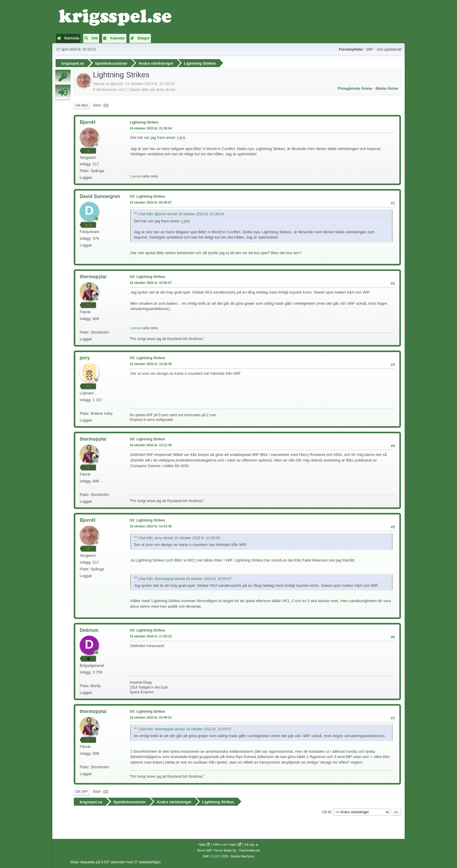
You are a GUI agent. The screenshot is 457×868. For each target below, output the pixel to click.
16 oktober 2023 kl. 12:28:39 (151, 364)
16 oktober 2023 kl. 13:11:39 (151, 445)
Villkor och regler (225, 844)
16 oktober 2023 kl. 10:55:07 (151, 282)
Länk (181, 138)
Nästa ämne (387, 88)
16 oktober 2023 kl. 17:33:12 (151, 636)
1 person (136, 176)
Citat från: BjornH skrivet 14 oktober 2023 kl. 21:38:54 (181, 214)
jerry (85, 358)
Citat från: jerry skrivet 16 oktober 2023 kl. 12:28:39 (179, 538)
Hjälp (202, 844)
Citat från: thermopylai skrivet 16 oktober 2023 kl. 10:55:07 (185, 579)
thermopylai (93, 277)
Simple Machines (242, 856)
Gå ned (82, 105)
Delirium (89, 630)
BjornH (87, 122)
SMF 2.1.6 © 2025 (216, 856)
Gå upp (81, 791)
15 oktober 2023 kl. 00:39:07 (151, 202)
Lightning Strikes (144, 122)
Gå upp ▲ (251, 844)
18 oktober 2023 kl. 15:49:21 (151, 717)
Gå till (327, 812)
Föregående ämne (355, 88)
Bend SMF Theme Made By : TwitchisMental (228, 850)
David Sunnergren (100, 196)
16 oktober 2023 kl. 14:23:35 (151, 526)
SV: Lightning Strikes (147, 196)
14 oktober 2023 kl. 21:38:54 (151, 128)
